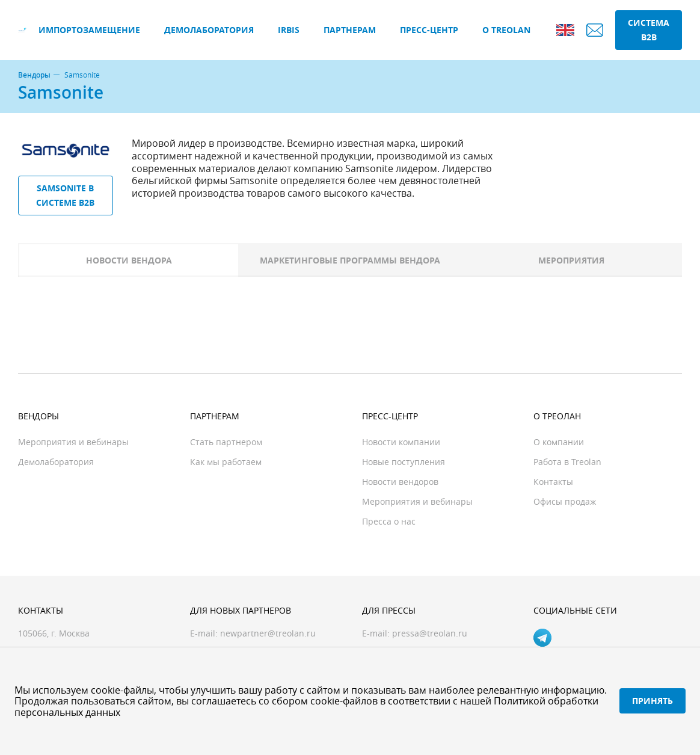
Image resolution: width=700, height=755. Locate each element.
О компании (559, 442)
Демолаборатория (209, 30)
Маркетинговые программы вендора (350, 260)
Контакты (553, 482)
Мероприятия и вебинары (73, 442)
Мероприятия (571, 260)
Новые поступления (404, 462)
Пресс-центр (429, 30)
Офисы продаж (565, 501)
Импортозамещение (89, 30)
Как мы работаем (226, 462)
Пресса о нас (389, 521)
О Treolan (506, 30)
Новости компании (401, 442)
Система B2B (649, 30)
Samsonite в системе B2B (65, 195)
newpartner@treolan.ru (268, 633)
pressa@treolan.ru (430, 633)
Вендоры (34, 75)
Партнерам (350, 30)
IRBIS (289, 30)
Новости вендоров (400, 482)
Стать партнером (226, 442)
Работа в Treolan (567, 462)
